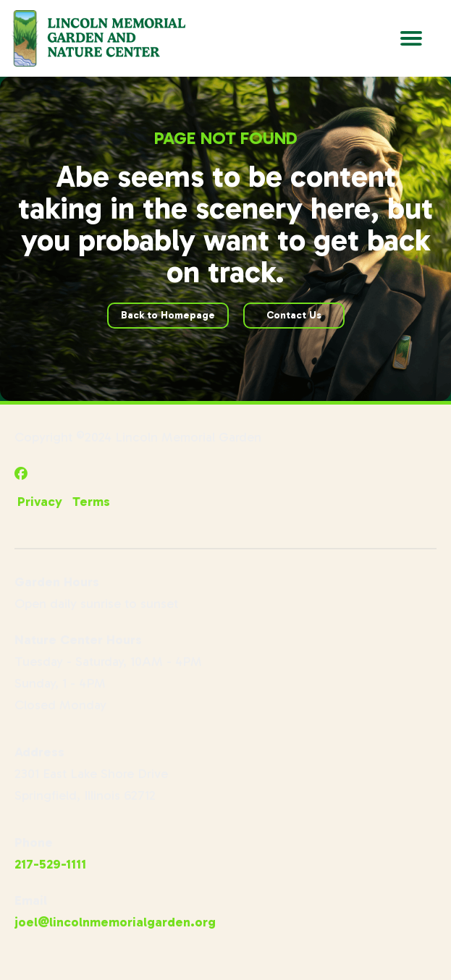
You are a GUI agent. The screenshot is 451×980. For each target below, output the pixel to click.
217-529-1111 (50, 864)
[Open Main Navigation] (411, 38)
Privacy (40, 502)
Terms (91, 502)
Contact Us (294, 315)
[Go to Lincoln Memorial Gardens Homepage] (98, 38)
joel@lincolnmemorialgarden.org (115, 922)
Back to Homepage (168, 315)
